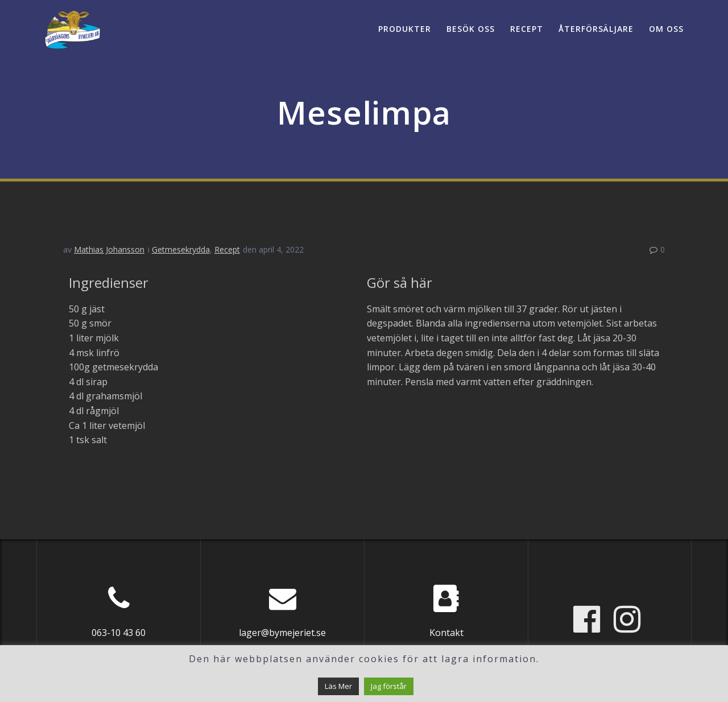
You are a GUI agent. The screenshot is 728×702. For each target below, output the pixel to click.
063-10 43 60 (119, 633)
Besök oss (471, 29)
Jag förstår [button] (389, 686)
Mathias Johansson (109, 249)
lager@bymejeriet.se (282, 633)
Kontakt (446, 633)
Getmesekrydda (181, 249)
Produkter (405, 29)
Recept (527, 29)
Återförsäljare (596, 29)
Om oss (666, 29)
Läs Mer (338, 686)
